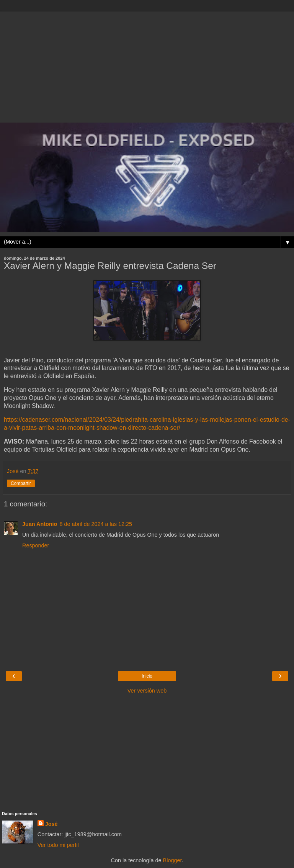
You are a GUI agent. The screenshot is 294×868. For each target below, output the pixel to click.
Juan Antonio (40, 524)
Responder (36, 545)
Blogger (172, 860)
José (51, 824)
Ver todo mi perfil (58, 845)
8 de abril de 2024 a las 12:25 (96, 524)
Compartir (21, 483)
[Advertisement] (147, 65)
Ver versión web (147, 691)
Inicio (147, 676)
